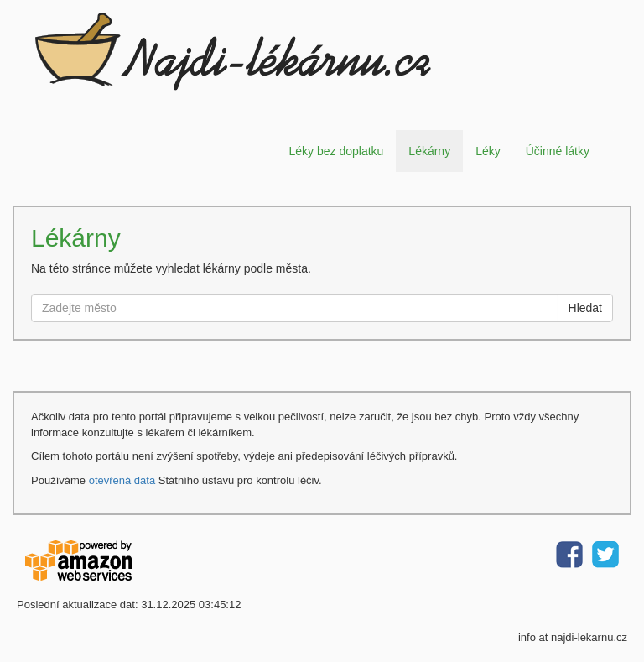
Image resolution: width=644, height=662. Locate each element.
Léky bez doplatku (336, 151)
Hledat (585, 308)
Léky (488, 151)
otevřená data (122, 480)
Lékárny (429, 151)
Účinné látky (558, 151)
